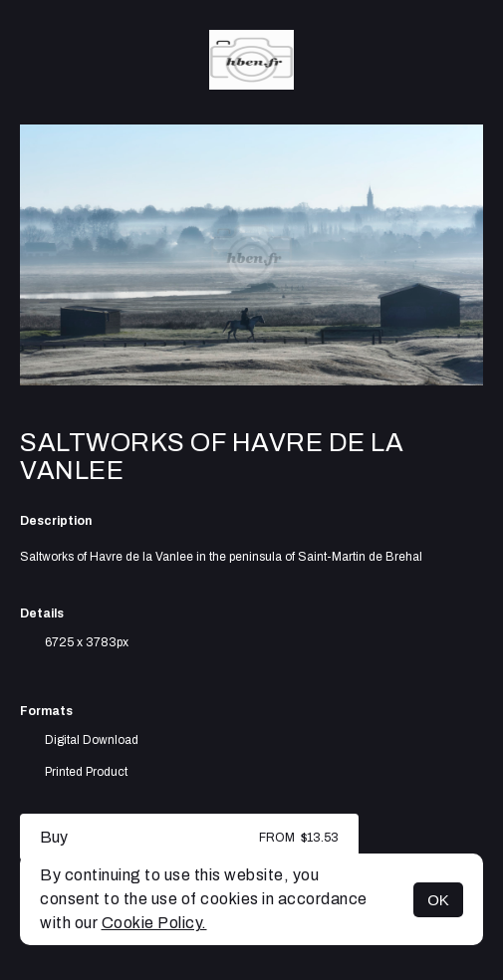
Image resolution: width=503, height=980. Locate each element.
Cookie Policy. (154, 923)
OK (438, 900)
